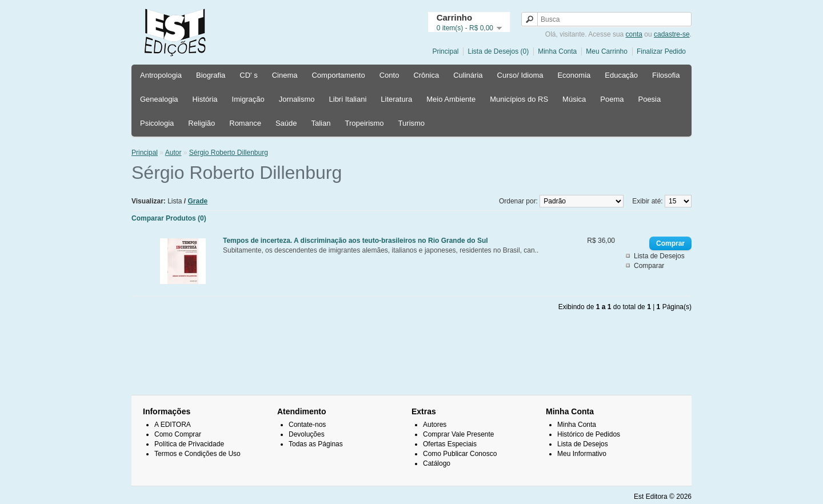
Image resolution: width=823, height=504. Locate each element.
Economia (574, 75)
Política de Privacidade (189, 444)
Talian (321, 123)
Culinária (468, 75)
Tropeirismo (364, 123)
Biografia (211, 75)
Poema (612, 99)
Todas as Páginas (316, 444)
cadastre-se (672, 34)
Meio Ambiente (451, 99)
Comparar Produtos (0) (169, 218)
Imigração (248, 99)
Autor (173, 153)
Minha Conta (557, 51)
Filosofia (666, 75)
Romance (245, 123)
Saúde (286, 123)
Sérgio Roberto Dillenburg (229, 153)
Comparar (649, 266)
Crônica (426, 75)
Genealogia (159, 99)
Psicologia (157, 123)
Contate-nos (307, 425)
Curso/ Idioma (520, 75)
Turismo (411, 123)
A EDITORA (173, 425)
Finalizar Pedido (661, 51)
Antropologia (161, 75)
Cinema (285, 75)
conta (634, 34)
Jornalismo (297, 99)
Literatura (396, 99)
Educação (621, 75)
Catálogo (437, 463)
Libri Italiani (348, 99)
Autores (435, 425)
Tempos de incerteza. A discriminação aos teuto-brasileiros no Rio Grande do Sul (355, 241)
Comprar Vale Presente (459, 434)
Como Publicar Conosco (460, 454)
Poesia (649, 99)
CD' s (248, 75)
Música (574, 99)
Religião (201, 123)
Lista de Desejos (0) (498, 51)
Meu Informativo (582, 454)
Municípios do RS (519, 99)
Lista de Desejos (659, 256)
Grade (198, 201)
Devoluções (307, 434)
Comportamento (338, 75)
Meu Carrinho (607, 51)
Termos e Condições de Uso (197, 454)
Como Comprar (178, 434)
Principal (445, 51)
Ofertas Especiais (450, 444)
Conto (389, 75)
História (205, 99)
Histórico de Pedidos (589, 434)
